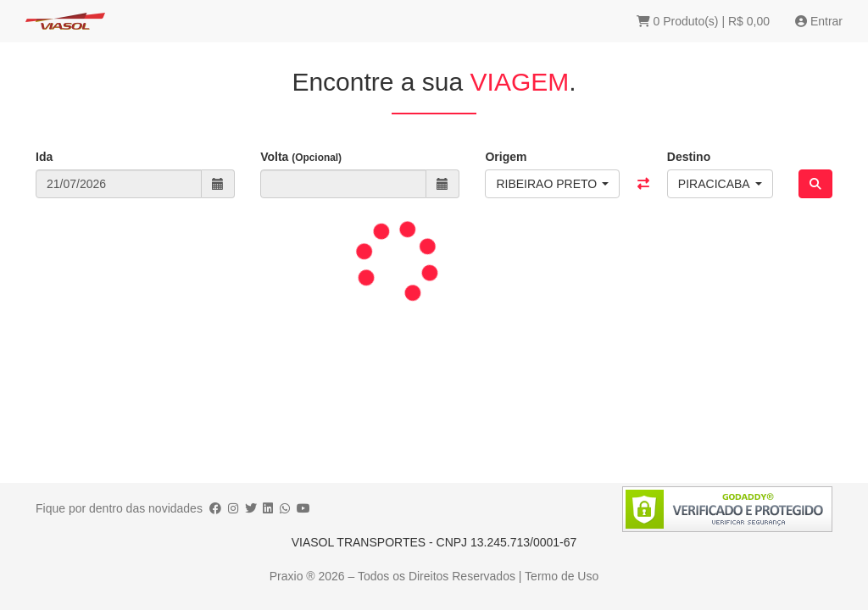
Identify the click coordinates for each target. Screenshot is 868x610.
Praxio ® (294, 576)
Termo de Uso (562, 576)
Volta (301, 157)
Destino (689, 157)
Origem (506, 157)
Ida (44, 157)
